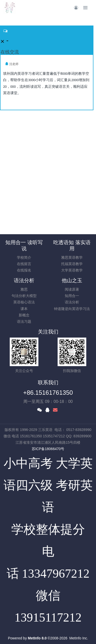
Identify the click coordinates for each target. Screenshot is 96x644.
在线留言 (24, 264)
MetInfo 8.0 (37, 638)
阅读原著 (72, 289)
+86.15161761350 (48, 393)
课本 (24, 309)
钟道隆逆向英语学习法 (72, 309)
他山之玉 (72, 280)
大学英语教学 (72, 270)
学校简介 (24, 257)
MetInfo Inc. (79, 638)
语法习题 (24, 321)
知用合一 (72, 296)
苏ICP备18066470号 (48, 449)
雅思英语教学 (72, 257)
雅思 (24, 289)
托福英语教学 (72, 264)
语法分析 (24, 280)
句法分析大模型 (24, 296)
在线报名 (24, 270)
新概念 (24, 315)
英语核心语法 (24, 302)
